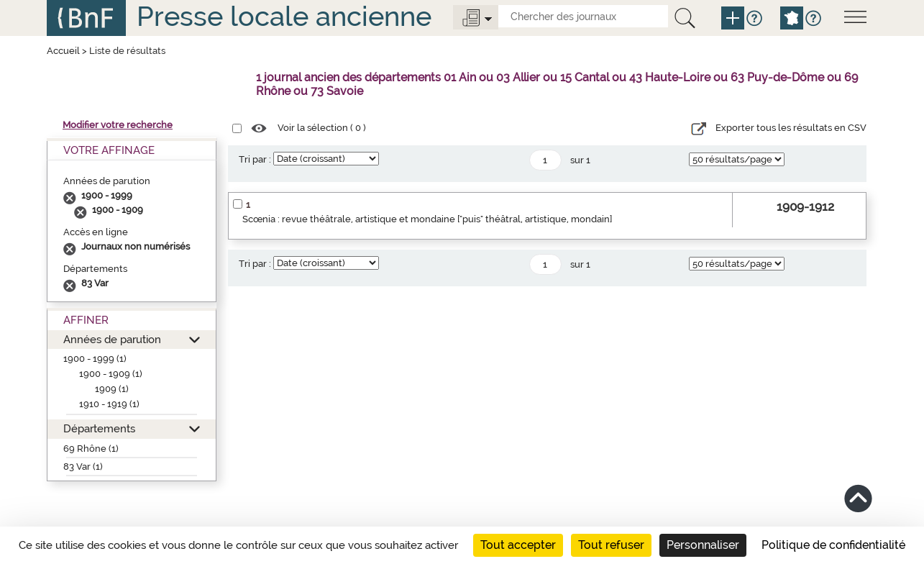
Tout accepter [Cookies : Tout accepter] (518, 545)
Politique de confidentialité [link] (833, 545)
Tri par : (255, 159)
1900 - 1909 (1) (111, 374)
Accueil (63, 51)
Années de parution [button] (112, 339)
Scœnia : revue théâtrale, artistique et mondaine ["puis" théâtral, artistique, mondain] (427, 219)
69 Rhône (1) (91, 449)
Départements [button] (99, 428)
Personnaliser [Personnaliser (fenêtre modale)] (703, 545)
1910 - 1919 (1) (109, 404)
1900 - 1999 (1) (95, 359)
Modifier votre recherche (118, 125)
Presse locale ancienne (284, 16)
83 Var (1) (83, 467)
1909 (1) (112, 389)
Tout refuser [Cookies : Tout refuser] (611, 545)
